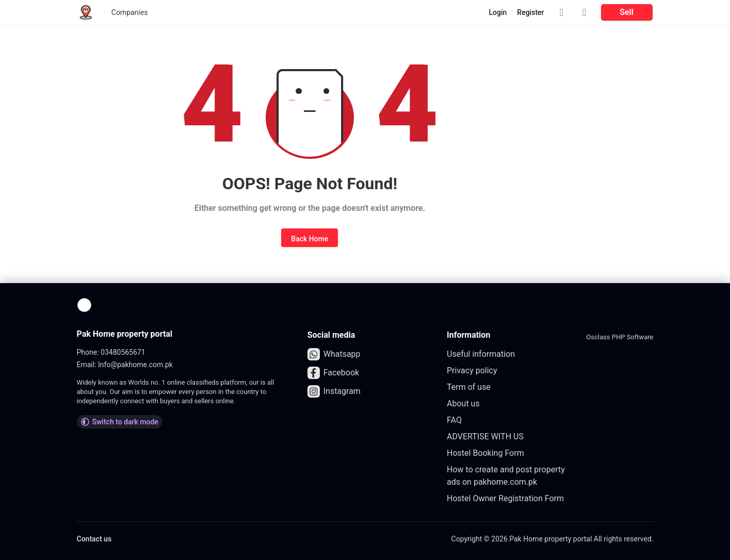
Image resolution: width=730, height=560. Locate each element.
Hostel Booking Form (485, 453)
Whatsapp (334, 354)
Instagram (334, 391)
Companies (130, 12)
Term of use (469, 387)
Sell (627, 12)
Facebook (333, 373)
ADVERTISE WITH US (485, 437)
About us (463, 403)
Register (530, 12)
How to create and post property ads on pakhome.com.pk (506, 476)
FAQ (454, 420)
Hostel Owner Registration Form (505, 498)
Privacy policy (472, 370)
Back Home (310, 239)
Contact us (94, 539)
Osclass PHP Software (620, 337)
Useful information (481, 354)
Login (498, 12)
